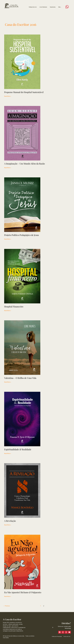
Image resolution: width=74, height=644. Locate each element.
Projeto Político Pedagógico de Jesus (21, 235)
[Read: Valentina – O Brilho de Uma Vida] (22, 347)
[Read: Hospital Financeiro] (22, 276)
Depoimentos (53, 7)
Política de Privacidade (57, 636)
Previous (7, 606)
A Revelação (10, 521)
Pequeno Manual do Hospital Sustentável (24, 92)
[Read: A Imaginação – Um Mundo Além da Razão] (22, 133)
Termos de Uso (67, 636)
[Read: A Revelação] (22, 490)
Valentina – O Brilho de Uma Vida (20, 378)
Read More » (8, 96)
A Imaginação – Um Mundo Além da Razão (24, 164)
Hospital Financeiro (14, 307)
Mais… (60, 7)
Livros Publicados (43, 7)
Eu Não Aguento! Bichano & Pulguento (23, 592)
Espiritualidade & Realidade (18, 449)
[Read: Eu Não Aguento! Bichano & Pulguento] (22, 562)
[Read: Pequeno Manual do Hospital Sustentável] (22, 62)
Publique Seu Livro (33, 7)
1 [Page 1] (41, 606)
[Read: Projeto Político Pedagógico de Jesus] (22, 205)
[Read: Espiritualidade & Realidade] (22, 419)
